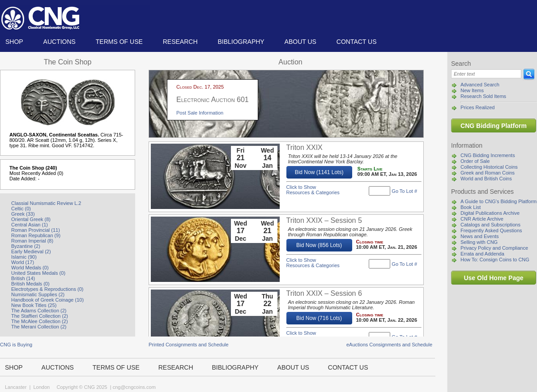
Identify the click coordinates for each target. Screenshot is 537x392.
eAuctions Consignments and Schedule (389, 345)
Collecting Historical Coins (489, 167)
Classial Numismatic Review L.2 (46, 203)
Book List (471, 207)
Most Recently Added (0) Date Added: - (36, 176)
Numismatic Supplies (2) (38, 294)
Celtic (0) (21, 209)
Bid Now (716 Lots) (319, 318)
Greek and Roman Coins (488, 173)
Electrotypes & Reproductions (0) (47, 289)
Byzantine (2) (26, 246)
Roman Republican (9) (36, 235)
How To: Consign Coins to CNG (495, 260)
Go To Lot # (404, 191)
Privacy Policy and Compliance (494, 248)
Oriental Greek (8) (31, 219)
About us (300, 42)
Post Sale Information (200, 113)
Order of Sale (475, 161)
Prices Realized (477, 107)
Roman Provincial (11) (36, 230)
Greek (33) (23, 214)
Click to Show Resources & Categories (313, 190)
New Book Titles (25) (34, 305)
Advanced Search (480, 85)
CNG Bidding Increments (488, 155)
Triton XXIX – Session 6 (324, 293)
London (41, 387)
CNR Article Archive (482, 219)
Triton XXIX (305, 147)
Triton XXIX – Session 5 (324, 220)
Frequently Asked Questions (491, 230)
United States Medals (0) (38, 273)
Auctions (60, 42)
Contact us (357, 42)
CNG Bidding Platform (494, 126)
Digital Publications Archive (490, 213)
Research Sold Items (483, 96)
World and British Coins (486, 179)
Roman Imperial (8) (32, 241)
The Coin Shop (68, 62)
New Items (472, 90)
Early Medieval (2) (31, 251)
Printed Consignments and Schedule (189, 345)
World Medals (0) (30, 268)
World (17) (23, 262)
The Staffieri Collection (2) (40, 316)
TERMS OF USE (119, 42)
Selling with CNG (479, 242)
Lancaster (16, 387)
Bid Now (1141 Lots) (319, 172)
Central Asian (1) (30, 225)
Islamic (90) (24, 257)
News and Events (480, 236)
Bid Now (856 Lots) (319, 245)
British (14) (23, 278)
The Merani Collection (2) (39, 327)
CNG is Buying (16, 345)
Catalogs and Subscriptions (490, 225)
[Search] (486, 74)
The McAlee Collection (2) (40, 321)
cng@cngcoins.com (134, 387)
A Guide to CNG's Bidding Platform (499, 201)
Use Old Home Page (493, 278)
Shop (14, 42)
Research (180, 42)
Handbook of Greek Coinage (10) (47, 300)
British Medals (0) (30, 284)
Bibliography (241, 42)
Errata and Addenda (482, 254)
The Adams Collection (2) (39, 311)
